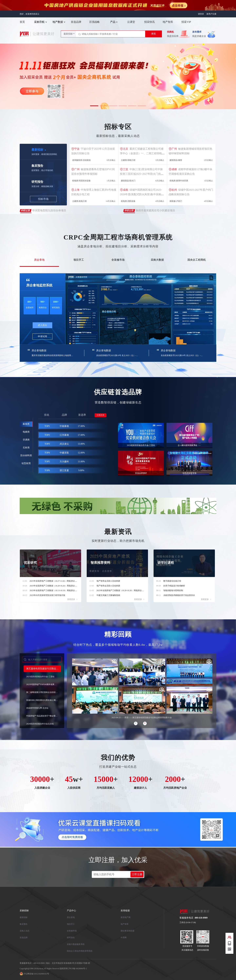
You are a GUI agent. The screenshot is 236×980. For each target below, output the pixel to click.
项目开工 (79, 260)
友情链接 (125, 911)
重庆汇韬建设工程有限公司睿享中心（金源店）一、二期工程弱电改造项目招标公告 (142, 153)
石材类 (26, 448)
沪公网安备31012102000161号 (36, 974)
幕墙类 (26, 424)
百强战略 (94, 22)
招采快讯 (149, 22)
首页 (22, 22)
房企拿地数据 (39, 350)
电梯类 (26, 432)
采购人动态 (25, 931)
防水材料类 (26, 455)
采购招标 (24, 911)
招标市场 (43, 199)
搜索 (154, 34)
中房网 (124, 938)
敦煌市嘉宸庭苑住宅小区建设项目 (155, 211)
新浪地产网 (126, 917)
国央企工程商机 (197, 260)
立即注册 (137, 874)
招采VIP (186, 22)
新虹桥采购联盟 (128, 931)
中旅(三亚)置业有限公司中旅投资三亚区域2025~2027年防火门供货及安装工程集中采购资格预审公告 (142, 174)
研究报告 (71, 938)
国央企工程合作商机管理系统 (80, 951)
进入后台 (42, 325)
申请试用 (42, 336)
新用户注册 (211, 14)
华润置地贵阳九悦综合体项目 (49, 211)
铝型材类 (26, 463)
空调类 (26, 440)
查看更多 (72, 599)
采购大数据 (157, 260)
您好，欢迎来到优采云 (29, 14)
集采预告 (24, 924)
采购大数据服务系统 (76, 944)
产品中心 (71, 911)
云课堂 (131, 22)
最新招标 (24, 917)
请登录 (201, 14)
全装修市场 (118, 260)
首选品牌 (76, 22)
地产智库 (168, 22)
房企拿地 (39, 260)
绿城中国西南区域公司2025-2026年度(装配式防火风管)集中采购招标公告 (142, 194)
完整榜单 (100, 415)
